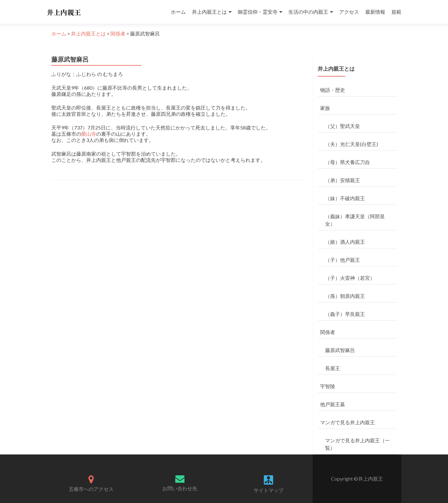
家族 (325, 108)
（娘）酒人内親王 (345, 242)
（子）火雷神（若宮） (350, 278)
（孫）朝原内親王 (345, 296)
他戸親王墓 (333, 404)
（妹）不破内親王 (345, 198)
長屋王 (333, 368)
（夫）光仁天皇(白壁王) (352, 144)
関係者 (328, 332)
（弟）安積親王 (343, 180)
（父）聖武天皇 (343, 126)
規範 (396, 12)
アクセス (349, 12)
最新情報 (375, 12)
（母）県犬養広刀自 (348, 162)
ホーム (178, 12)
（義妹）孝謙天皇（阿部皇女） (355, 220)
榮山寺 (89, 134)
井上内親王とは (209, 12)
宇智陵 (328, 386)
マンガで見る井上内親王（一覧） (357, 444)
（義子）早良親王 (345, 314)
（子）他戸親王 (343, 260)
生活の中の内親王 (308, 12)
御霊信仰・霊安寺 (258, 12)
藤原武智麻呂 (340, 350)
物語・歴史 (333, 90)
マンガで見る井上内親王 (348, 422)
